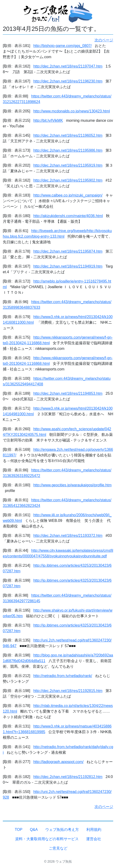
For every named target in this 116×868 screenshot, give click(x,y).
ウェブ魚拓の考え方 (62, 830)
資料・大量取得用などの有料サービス (47, 839)
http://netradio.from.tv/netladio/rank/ (63, 676)
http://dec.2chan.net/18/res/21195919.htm (68, 165)
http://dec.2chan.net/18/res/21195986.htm (68, 150)
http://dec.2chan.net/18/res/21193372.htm (68, 536)
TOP (19, 830)
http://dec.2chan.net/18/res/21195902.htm (68, 180)
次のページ (104, 40)
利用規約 (94, 830)
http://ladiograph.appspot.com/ (58, 762)
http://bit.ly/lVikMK (48, 120)
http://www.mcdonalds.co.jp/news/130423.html (72, 111)
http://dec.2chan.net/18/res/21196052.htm (68, 135)
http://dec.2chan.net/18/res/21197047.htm (68, 66)
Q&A (34, 830)
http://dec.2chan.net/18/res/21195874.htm (68, 251)
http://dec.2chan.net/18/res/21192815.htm (68, 691)
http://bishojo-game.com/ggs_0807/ (63, 46)
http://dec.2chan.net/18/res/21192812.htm (68, 777)
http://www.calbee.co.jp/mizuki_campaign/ (68, 195)
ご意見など (58, 848)
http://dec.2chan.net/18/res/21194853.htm (68, 393)
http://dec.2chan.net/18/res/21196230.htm (68, 81)
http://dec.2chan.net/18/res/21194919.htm (68, 266)
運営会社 (94, 839)
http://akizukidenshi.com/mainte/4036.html (68, 216)
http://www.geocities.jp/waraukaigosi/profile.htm (72, 485)
